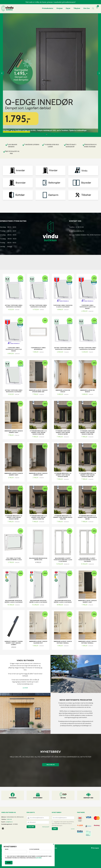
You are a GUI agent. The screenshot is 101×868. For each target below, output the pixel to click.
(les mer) (39, 858)
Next (99, 73)
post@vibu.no (9, 822)
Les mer (73, 829)
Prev (2, 73)
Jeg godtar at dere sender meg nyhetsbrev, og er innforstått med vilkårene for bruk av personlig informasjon (63, 824)
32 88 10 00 (9, 819)
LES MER (25, 688)
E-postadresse (40, 851)
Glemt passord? (46, 827)
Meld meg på (51, 765)
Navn (16, 851)
